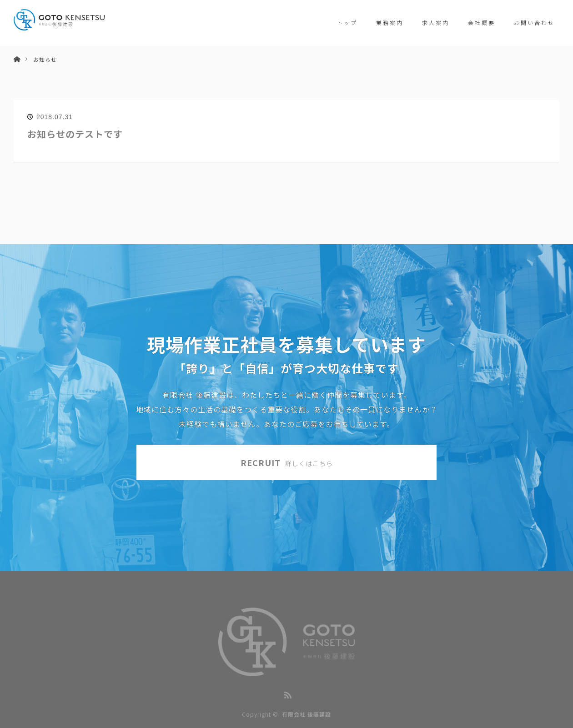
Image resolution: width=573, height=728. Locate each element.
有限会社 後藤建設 (307, 714)
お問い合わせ (534, 23)
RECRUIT (287, 462)
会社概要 (482, 23)
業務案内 (390, 23)
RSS (286, 693)
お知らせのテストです (75, 134)
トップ (347, 23)
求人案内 (436, 23)
